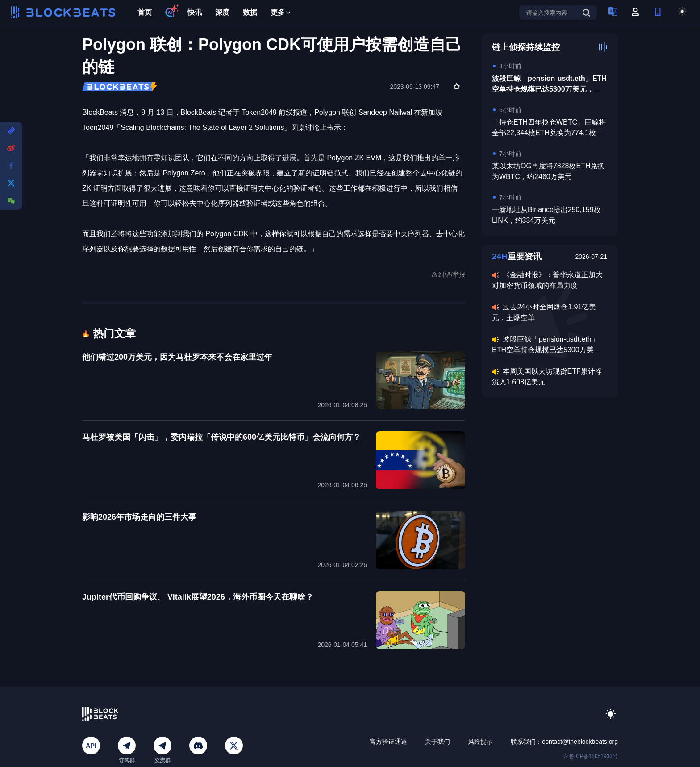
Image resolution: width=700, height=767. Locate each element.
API (91, 746)
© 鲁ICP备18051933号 (591, 756)
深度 (222, 12)
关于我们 (437, 742)
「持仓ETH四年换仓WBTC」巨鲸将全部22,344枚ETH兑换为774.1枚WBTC (549, 133)
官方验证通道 (388, 742)
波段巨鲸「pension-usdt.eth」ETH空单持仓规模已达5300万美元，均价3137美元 (549, 89)
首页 (145, 12)
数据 (250, 12)
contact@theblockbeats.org (580, 742)
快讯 (195, 12)
